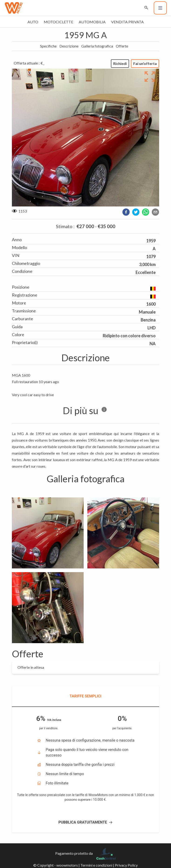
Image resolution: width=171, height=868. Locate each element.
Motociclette (58, 22)
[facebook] (126, 212)
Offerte (122, 46)
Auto (33, 22)
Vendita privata (127, 22)
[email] (155, 212)
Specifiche (48, 46)
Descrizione (69, 46)
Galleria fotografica (97, 46)
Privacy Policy (126, 865)
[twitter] (136, 212)
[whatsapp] (146, 212)
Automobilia (92, 22)
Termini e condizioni (96, 865)
